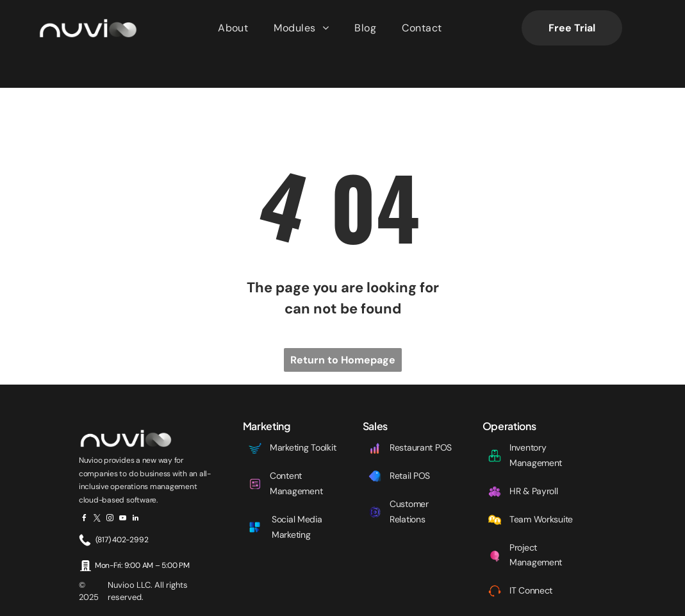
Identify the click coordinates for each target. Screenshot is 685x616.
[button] (301, 28)
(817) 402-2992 (122, 508)
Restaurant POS (421, 415)
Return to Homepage (343, 328)
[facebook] (84, 488)
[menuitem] (233, 28)
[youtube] (123, 488)
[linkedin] (136, 488)
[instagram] (110, 488)
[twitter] (97, 488)
